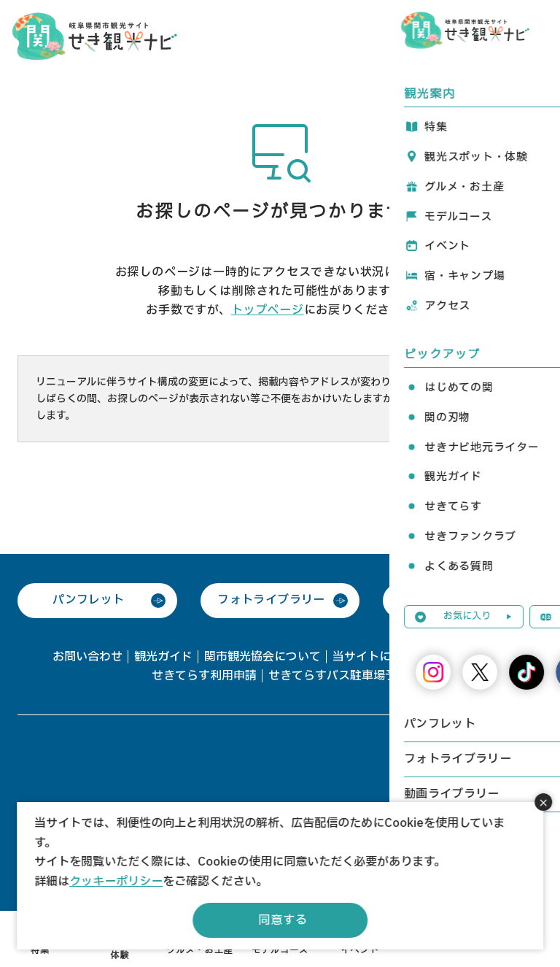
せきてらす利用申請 (204, 676)
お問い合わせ (87, 657)
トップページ (268, 310)
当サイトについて (379, 657)
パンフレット (88, 600)
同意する (283, 920)
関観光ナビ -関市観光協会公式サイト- (94, 35)
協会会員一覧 (472, 657)
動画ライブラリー (454, 600)
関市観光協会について (262, 657)
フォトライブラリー (271, 600)
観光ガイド (163, 657)
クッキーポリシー (116, 882)
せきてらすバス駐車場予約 (338, 676)
